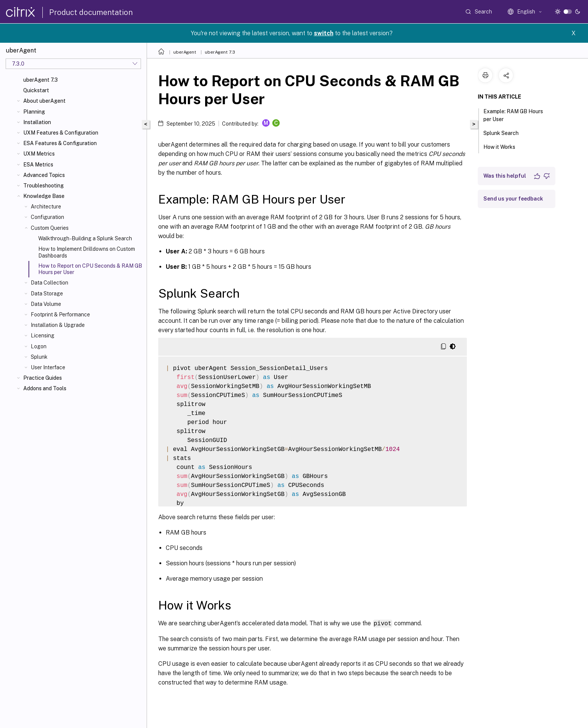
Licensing (43, 336)
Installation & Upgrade (58, 325)
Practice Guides (43, 378)
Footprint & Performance (60, 315)
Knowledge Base (44, 196)
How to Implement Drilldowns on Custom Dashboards (87, 252)
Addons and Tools (45, 388)
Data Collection (49, 283)
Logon (39, 346)
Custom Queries (50, 228)
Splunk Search (505, 132)
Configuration (47, 217)
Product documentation (91, 12)
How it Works (503, 146)
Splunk (39, 357)
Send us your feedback (513, 199)
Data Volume (46, 304)
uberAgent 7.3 (40, 80)
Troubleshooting (43, 186)
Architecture (46, 207)
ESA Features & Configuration (60, 143)
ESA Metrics (38, 165)
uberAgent (185, 52)
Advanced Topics (44, 175)
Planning (34, 112)
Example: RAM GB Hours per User (513, 115)
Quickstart (36, 90)
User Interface (48, 367)
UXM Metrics (39, 154)
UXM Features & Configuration (61, 133)
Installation (37, 122)
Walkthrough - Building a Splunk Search (85, 238)
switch (324, 33)
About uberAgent (44, 101)
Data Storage (47, 294)
